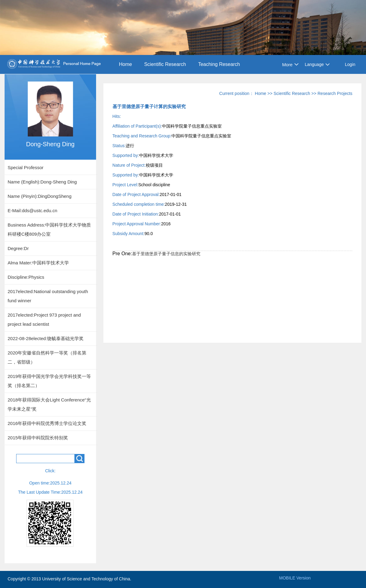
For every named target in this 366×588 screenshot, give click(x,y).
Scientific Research (165, 64)
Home (126, 64)
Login (350, 64)
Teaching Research (219, 64)
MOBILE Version (295, 578)
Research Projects (335, 93)
